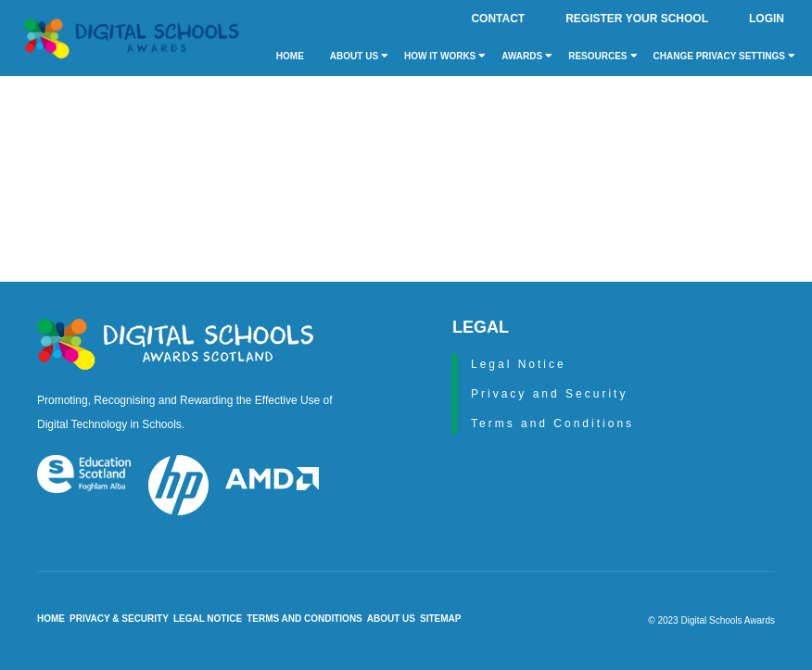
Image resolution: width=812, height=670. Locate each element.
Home (290, 56)
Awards (527, 56)
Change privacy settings (724, 56)
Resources (603, 56)
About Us (359, 56)
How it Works (445, 56)
